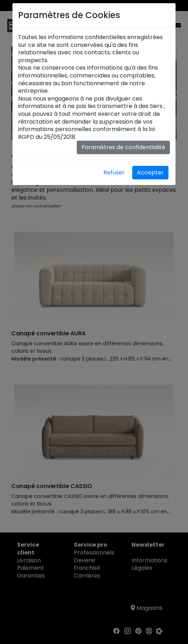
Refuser (114, 172)
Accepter (150, 172)
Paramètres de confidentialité (123, 147)
